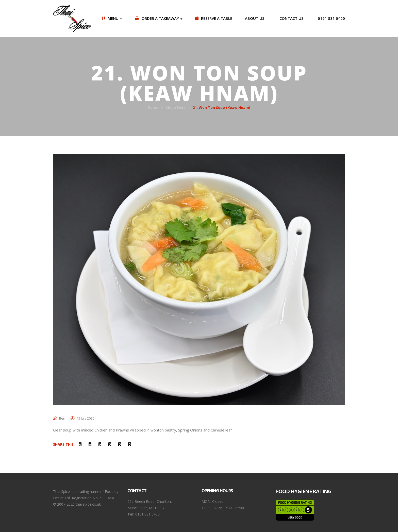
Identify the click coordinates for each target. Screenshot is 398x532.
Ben (62, 418)
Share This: (64, 444)
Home (153, 107)
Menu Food (176, 107)
